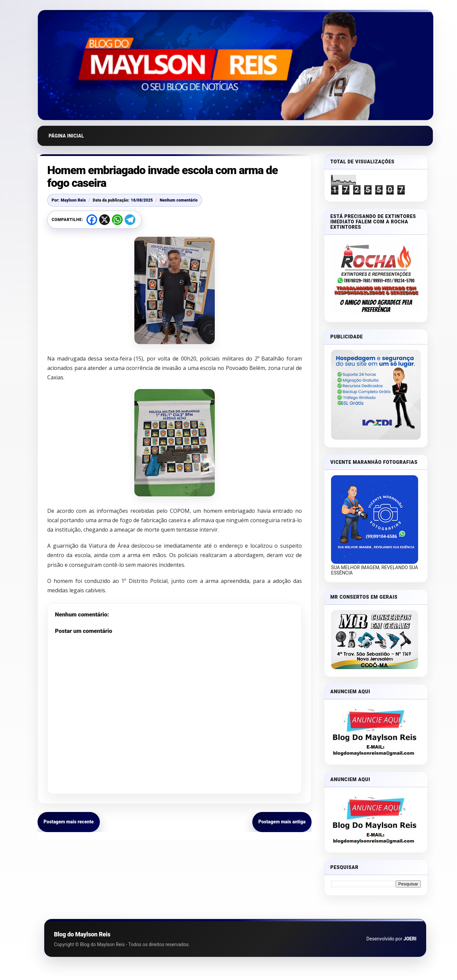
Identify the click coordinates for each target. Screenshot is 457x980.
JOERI (410, 939)
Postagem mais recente (69, 822)
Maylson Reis (73, 200)
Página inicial (66, 136)
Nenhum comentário (179, 200)
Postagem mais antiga (282, 822)
